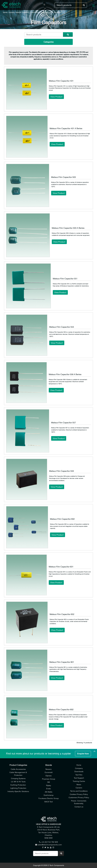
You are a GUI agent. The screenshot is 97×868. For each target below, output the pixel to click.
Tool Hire (79, 775)
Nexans (48, 769)
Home (5, 12)
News (79, 784)
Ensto (48, 789)
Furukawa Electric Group (49, 798)
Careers (79, 788)
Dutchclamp (49, 795)
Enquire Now (83, 754)
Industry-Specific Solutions (19, 12)
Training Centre (79, 781)
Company (79, 768)
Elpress (49, 776)
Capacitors (44, 12)
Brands (49, 765)
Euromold (49, 772)
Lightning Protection (18, 788)
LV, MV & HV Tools (18, 782)
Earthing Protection (18, 785)
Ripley (49, 785)
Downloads (79, 771)
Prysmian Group (49, 779)
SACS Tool (48, 802)
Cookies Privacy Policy (79, 794)
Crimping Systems (18, 778)
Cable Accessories (18, 769)
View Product (56, 97)
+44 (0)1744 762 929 (48, 842)
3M (48, 782)
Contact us (79, 807)
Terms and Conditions (79, 791)
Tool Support (79, 778)
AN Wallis (49, 792)
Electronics (35, 12)
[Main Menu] (92, 6)
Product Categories (18, 765)
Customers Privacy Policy (79, 797)
